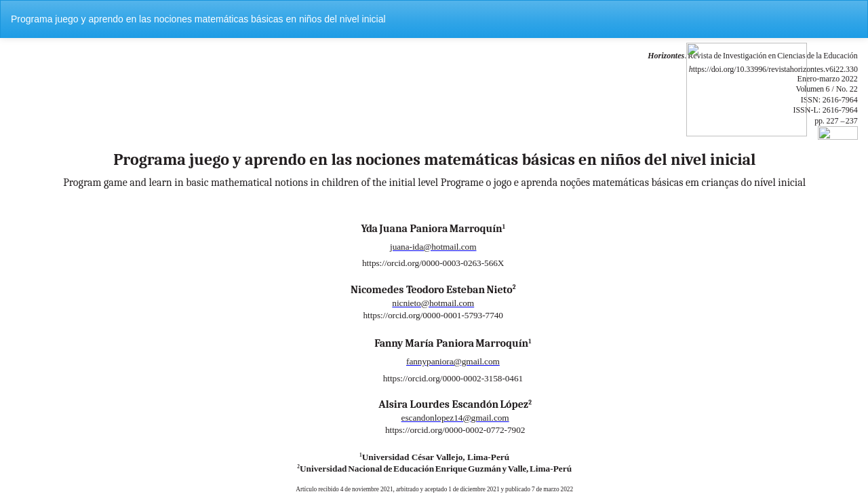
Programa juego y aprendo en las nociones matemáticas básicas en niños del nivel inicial (198, 19)
